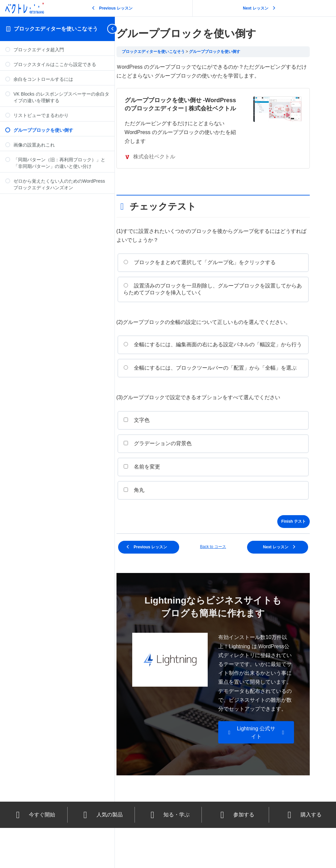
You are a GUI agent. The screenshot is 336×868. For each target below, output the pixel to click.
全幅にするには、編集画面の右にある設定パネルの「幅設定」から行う (219, 356)
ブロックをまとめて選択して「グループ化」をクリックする (214, 271)
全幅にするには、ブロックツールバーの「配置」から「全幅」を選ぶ (219, 387)
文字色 (151, 442)
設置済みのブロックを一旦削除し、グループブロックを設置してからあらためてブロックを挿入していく (219, 297)
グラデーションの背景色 (172, 465)
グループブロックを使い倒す (229, 52)
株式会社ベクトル (164, 165)
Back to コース (220, 569)
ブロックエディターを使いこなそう (56, 29)
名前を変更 (156, 489)
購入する (303, 855)
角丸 (148, 512)
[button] (260, 772)
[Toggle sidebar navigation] (113, 29)
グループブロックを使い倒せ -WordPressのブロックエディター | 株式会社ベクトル (189, 108)
